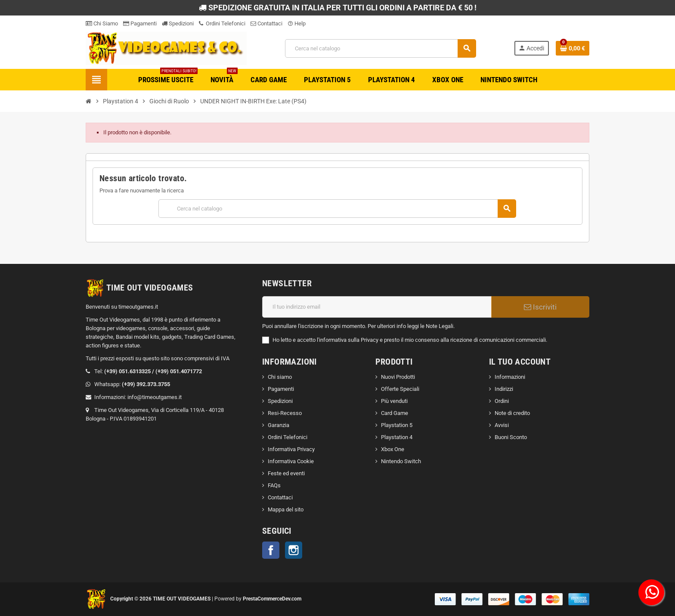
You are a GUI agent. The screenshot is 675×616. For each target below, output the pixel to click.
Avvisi (502, 425)
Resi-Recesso (285, 413)
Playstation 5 (397, 425)
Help (297, 23)
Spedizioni (178, 23)
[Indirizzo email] (377, 307)
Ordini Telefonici (222, 23)
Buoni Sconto (511, 437)
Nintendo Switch (401, 461)
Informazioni (510, 377)
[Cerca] (380, 48)
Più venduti (394, 401)
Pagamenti (140, 23)
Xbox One (393, 449)
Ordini (502, 401)
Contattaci (266, 23)
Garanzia (279, 425)
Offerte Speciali (400, 389)
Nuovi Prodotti (398, 377)
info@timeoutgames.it (155, 397)
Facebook (271, 550)
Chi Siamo (102, 23)
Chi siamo (280, 377)
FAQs (274, 485)
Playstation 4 (397, 437)
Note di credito (512, 413)
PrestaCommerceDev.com (272, 599)
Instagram (294, 550)
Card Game (395, 413)
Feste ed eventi (286, 473)
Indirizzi (504, 389)
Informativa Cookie (291, 461)
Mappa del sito (286, 509)
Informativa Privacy (291, 449)
